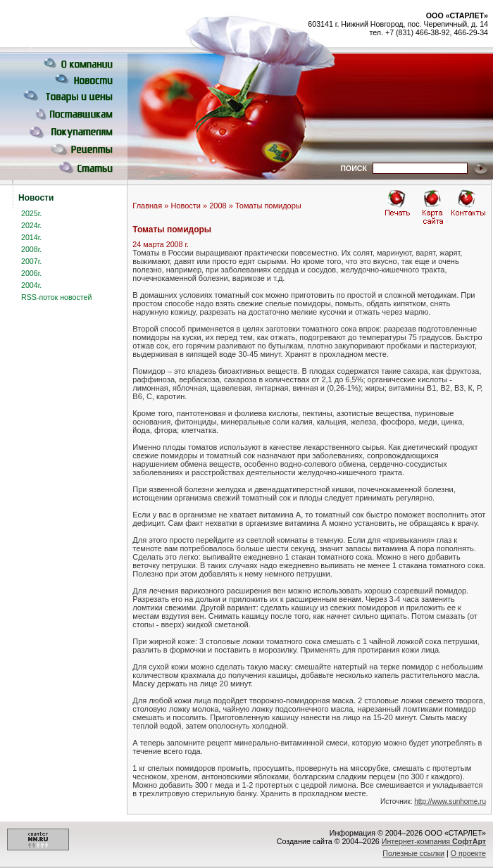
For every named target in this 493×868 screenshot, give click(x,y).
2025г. (31, 213)
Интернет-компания (434, 841)
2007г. (31, 261)
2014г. (31, 237)
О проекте (468, 853)
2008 (218, 206)
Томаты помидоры (268, 206)
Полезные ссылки (413, 853)
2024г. (31, 225)
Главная (147, 206)
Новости (186, 206)
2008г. (31, 249)
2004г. (31, 285)
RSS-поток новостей (56, 297)
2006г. (31, 273)
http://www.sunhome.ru (450, 801)
